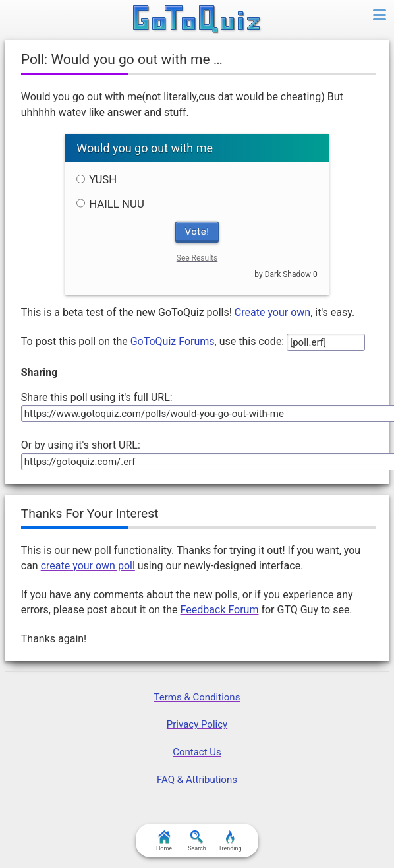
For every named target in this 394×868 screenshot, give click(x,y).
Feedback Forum (220, 610)
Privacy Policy (197, 724)
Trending (230, 841)
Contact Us (197, 752)
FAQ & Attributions (197, 780)
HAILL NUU (110, 204)
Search (197, 841)
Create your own (272, 312)
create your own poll (88, 566)
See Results (197, 258)
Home (164, 841)
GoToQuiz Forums (173, 341)
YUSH (97, 179)
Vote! (197, 232)
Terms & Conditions (197, 697)
